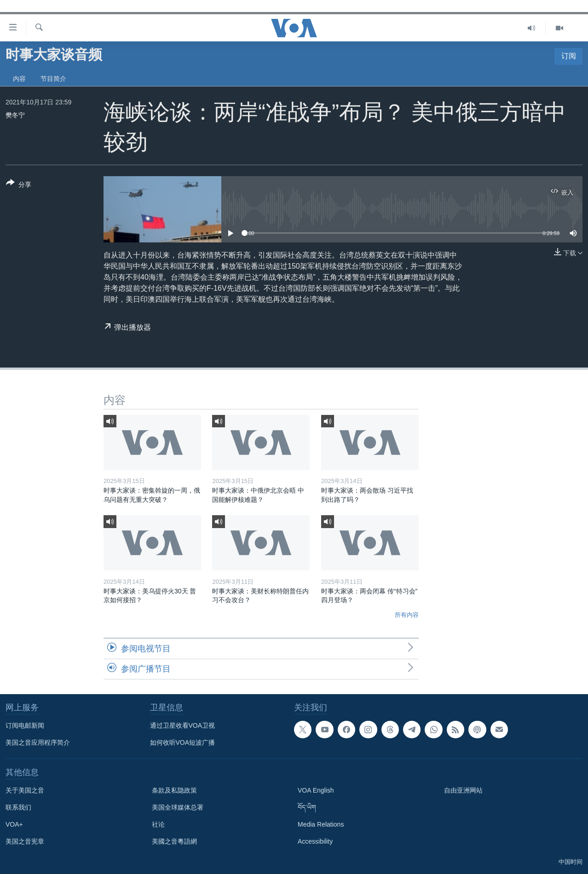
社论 (158, 824)
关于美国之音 (25, 790)
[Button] (19, 185)
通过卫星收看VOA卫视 (183, 725)
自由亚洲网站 (463, 790)
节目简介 (53, 79)
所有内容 (407, 615)
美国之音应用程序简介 (38, 742)
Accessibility (315, 841)
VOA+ (14, 824)
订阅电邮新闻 (25, 725)
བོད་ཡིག (307, 807)
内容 (19, 79)
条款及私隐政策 (174, 790)
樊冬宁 (15, 115)
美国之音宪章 (25, 841)
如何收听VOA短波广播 (183, 742)
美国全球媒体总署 (178, 807)
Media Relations (321, 824)
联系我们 (18, 807)
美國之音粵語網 (174, 841)
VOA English (316, 790)
